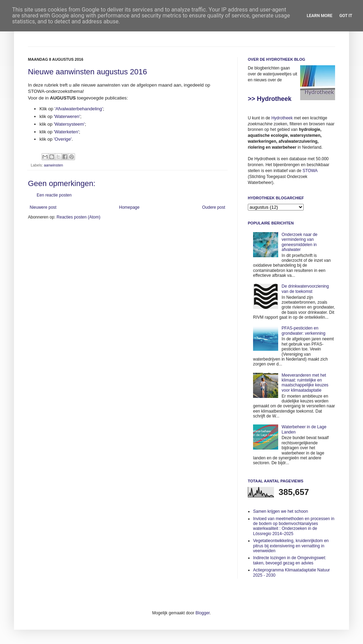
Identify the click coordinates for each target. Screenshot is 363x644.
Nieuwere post (43, 207)
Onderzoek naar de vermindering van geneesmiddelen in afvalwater (300, 242)
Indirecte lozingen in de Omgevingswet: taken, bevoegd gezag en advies (290, 560)
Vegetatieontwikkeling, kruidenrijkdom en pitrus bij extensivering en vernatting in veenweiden (291, 546)
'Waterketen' (66, 132)
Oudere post (214, 207)
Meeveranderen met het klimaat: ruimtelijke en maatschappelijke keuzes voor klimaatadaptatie (305, 383)
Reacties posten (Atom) (78, 217)
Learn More (320, 16)
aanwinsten (54, 165)
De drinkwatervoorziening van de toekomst (305, 289)
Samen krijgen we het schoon (280, 511)
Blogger (203, 613)
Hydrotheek (282, 118)
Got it (346, 16)
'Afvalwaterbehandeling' (79, 109)
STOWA (310, 171)
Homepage (129, 207)
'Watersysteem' (69, 124)
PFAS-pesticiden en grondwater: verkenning (303, 331)
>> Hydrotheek (270, 99)
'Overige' (63, 139)
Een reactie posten (54, 195)
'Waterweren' (67, 116)
